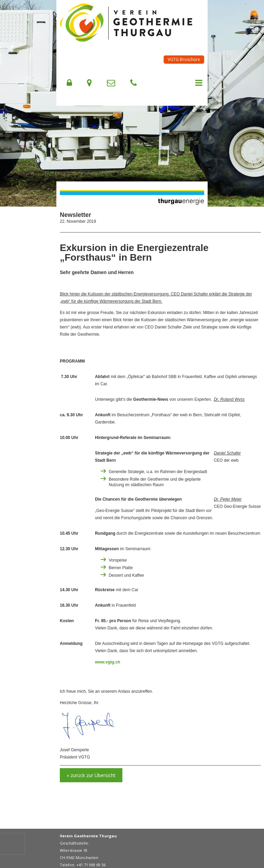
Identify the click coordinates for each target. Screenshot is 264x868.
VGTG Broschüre (184, 59)
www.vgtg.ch (108, 662)
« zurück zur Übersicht (91, 775)
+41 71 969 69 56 (91, 865)
